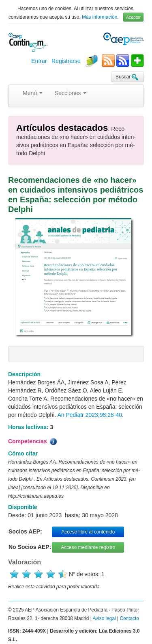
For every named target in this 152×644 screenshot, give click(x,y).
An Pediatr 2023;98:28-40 (90, 415)
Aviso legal (104, 618)
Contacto (129, 618)
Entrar (39, 61)
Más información (100, 17)
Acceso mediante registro (88, 547)
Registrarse (66, 61)
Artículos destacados (62, 128)
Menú (33, 93)
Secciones (71, 93)
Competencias (33, 442)
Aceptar (133, 17)
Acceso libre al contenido (88, 532)
